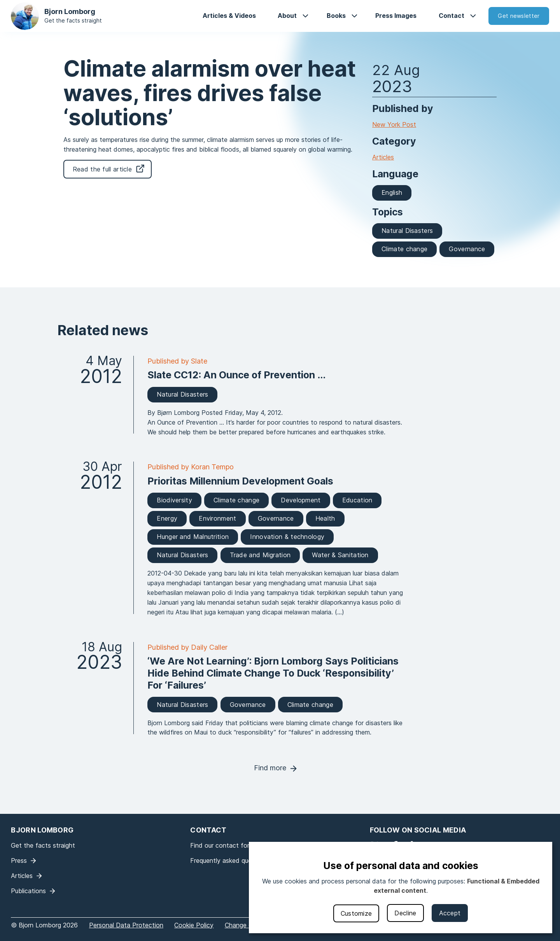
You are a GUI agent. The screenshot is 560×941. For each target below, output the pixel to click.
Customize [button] (356, 913)
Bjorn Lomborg (70, 11)
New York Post (394, 124)
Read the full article (102, 169)
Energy (167, 518)
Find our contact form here (229, 845)
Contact (451, 16)
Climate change (404, 249)
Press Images (396, 16)
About (287, 16)
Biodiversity (174, 500)
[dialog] (401, 888)
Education (357, 500)
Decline (405, 913)
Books (336, 16)
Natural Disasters (407, 231)
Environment (217, 518)
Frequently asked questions (230, 861)
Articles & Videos (229, 16)
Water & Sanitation (340, 555)
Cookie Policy (194, 925)
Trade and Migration (260, 555)
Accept (450, 913)
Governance (467, 249)
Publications (28, 891)
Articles (383, 157)
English (392, 192)
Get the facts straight (73, 20)
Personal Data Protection (126, 925)
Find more (270, 768)
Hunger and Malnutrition (193, 537)
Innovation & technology (287, 537)
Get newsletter (519, 16)
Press (19, 861)
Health (325, 518)
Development (301, 500)
